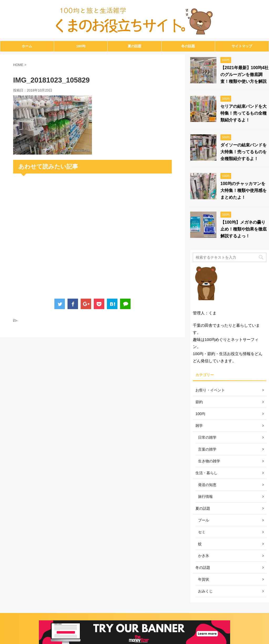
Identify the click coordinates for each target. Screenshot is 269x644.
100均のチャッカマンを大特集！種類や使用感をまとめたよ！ (244, 190)
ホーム (27, 46)
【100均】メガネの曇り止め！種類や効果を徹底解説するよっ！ (244, 229)
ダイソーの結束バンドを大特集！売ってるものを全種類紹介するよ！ (244, 152)
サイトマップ (242, 46)
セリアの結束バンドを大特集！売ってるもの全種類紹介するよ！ (244, 113)
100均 (81, 46)
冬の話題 (188, 46)
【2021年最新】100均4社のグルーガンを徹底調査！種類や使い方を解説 (244, 75)
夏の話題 (134, 46)
